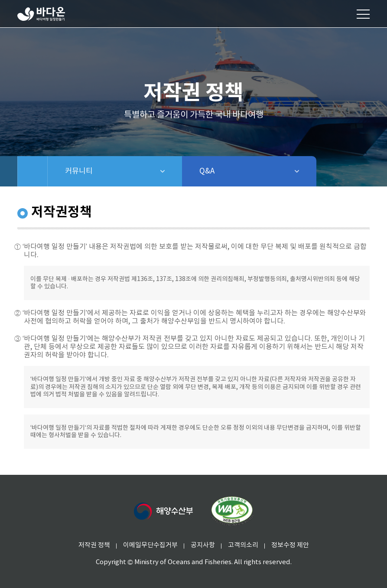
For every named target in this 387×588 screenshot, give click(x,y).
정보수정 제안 (290, 545)
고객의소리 (243, 545)
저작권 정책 (94, 545)
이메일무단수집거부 (150, 545)
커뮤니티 (109, 171)
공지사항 (203, 545)
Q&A (229, 171)
